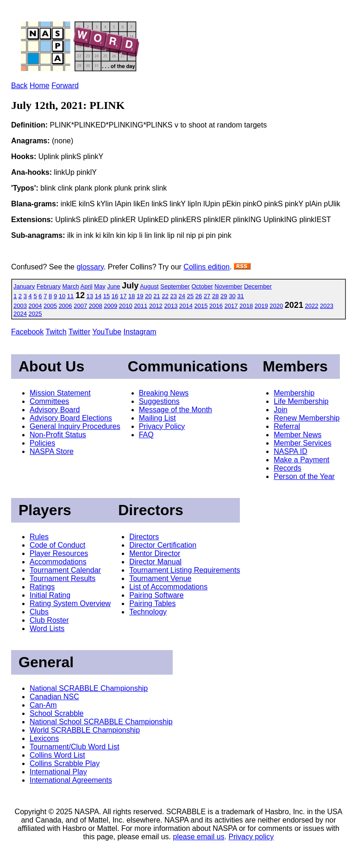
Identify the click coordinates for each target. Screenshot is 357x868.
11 (70, 296)
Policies (42, 443)
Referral (287, 426)
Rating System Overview (70, 603)
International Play (58, 772)
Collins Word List (57, 755)
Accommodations (58, 562)
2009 (110, 306)
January (24, 286)
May (100, 286)
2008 (96, 306)
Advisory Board (55, 410)
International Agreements (71, 780)
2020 (276, 306)
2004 (35, 306)
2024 (20, 314)
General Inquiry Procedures (75, 426)
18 (132, 296)
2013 (171, 306)
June (113, 286)
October (202, 286)
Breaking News (164, 393)
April (87, 286)
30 (232, 296)
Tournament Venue (160, 578)
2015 (201, 306)
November (228, 286)
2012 (156, 306)
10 (62, 296)
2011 (141, 306)
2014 (186, 306)
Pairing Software (156, 595)
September (175, 286)
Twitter (79, 332)
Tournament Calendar (65, 570)
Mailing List (157, 418)
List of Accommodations (168, 587)
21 (157, 296)
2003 (20, 306)
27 (207, 296)
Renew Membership (307, 418)
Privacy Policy (162, 426)
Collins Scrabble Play (65, 763)
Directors (144, 537)
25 (190, 296)
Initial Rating (50, 595)
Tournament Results (63, 578)
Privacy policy (251, 837)
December (258, 286)
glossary (90, 267)
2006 (66, 306)
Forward (65, 86)
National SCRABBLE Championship (89, 688)
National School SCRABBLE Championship (101, 722)
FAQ (146, 435)
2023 (327, 306)
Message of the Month (175, 410)
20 (148, 296)
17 (123, 296)
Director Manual (155, 562)
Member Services (302, 443)
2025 (35, 314)
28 (215, 296)
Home (40, 86)
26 (199, 296)
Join (280, 410)
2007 (80, 306)
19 (140, 296)
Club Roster (49, 620)
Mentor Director (155, 553)
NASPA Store (52, 451)
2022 (312, 306)
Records (288, 468)
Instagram (140, 332)
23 (174, 296)
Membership (294, 393)
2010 (126, 306)
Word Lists (47, 629)
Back (19, 86)
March (71, 286)
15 (106, 296)
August (149, 286)
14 (98, 296)
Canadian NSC (54, 697)
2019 (261, 306)
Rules (39, 537)
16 (115, 296)
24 (182, 296)
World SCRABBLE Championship (85, 730)
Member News (297, 435)
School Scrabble (57, 713)
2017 (231, 306)
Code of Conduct (57, 545)
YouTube (107, 332)
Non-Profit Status (58, 435)
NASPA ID (291, 451)
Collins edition (207, 267)
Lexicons (44, 738)
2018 (246, 306)
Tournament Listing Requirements (185, 570)
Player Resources (59, 553)
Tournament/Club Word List (75, 747)
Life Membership (301, 401)
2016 (216, 306)
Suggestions (159, 401)
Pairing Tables (152, 603)
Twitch (56, 332)
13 (90, 296)
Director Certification (163, 545)
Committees (49, 401)
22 (165, 296)
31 (240, 296)
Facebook (27, 332)
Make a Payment (301, 460)
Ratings (42, 587)
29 (224, 296)
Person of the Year (304, 476)
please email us (199, 837)
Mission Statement (60, 393)
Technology (148, 612)
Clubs (39, 612)
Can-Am (43, 705)
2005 (50, 306)
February (49, 286)
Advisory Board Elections (71, 418)
